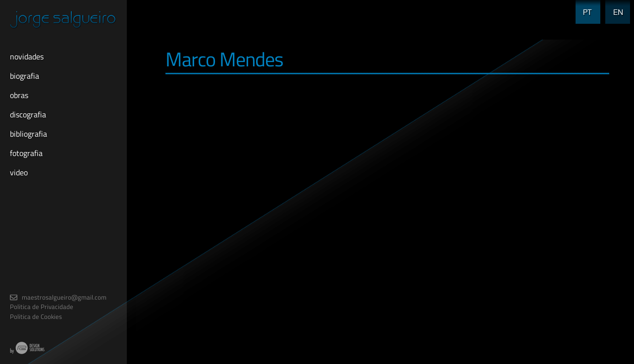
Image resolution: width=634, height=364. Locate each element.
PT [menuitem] (585, 6)
